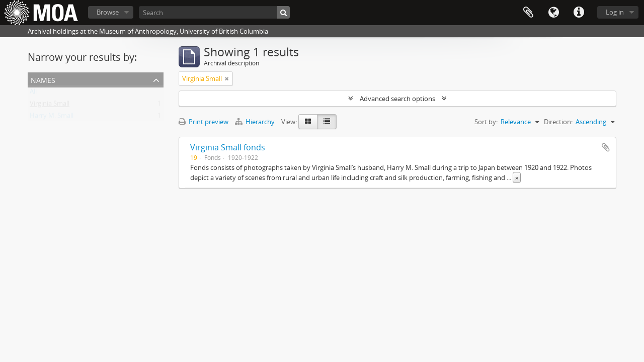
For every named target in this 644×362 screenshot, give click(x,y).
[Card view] (308, 122)
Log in (615, 12)
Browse (108, 12)
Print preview (204, 122)
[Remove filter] (227, 78)
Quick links (579, 13)
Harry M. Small (52, 118)
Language (553, 13)
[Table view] (327, 122)
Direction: (558, 122)
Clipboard (528, 13)
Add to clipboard (606, 147)
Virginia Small (50, 106)
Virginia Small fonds (228, 147)
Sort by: (486, 122)
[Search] (214, 12)
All (33, 94)
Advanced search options (397, 99)
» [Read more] (517, 177)
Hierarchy (256, 122)
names (43, 79)
